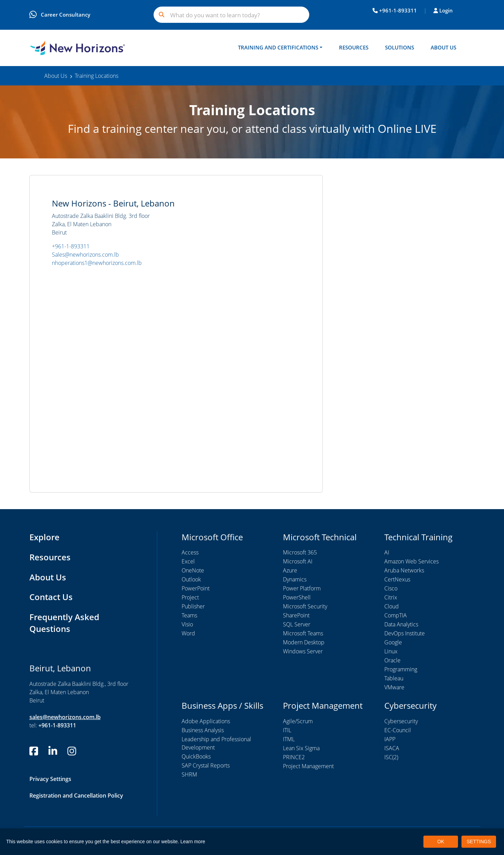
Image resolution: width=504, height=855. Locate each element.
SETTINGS (479, 842)
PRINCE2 (294, 757)
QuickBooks (196, 757)
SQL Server (297, 625)
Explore (44, 537)
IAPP (390, 739)
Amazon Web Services (411, 562)
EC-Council (398, 730)
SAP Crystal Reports (206, 766)
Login (443, 10)
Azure (290, 571)
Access (190, 553)
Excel (188, 562)
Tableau (394, 679)
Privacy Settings (50, 779)
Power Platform (302, 589)
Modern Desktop (304, 643)
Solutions (400, 47)
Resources (354, 47)
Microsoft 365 (300, 553)
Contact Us (51, 597)
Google (393, 643)
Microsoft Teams (303, 634)
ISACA (392, 748)
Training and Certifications (278, 47)
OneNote (193, 571)
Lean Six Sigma (301, 748)
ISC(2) (391, 757)
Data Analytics (401, 625)
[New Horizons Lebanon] (77, 48)
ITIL (287, 730)
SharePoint (296, 616)
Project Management (308, 766)
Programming (401, 670)
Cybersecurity (401, 721)
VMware (394, 688)
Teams (189, 616)
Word (188, 634)
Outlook (191, 580)
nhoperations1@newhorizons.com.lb (97, 264)
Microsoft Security (305, 607)
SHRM (189, 775)
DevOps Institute (405, 634)
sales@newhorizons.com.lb (65, 717)
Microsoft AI (298, 562)
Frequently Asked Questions (64, 623)
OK (441, 842)
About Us (443, 47)
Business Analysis (203, 730)
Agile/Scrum (298, 721)
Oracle (392, 661)
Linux (391, 652)
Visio (187, 625)
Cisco (391, 589)
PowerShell (297, 598)
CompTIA (396, 616)
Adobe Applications (206, 721)
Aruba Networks (404, 571)
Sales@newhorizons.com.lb (85, 255)
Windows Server (303, 652)
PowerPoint (196, 589)
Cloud (392, 607)
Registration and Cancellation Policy (76, 795)
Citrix (391, 598)
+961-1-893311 (395, 10)
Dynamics (295, 580)
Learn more (193, 842)
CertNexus (397, 580)
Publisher (193, 607)
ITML (289, 739)
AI (387, 553)
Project (190, 598)
